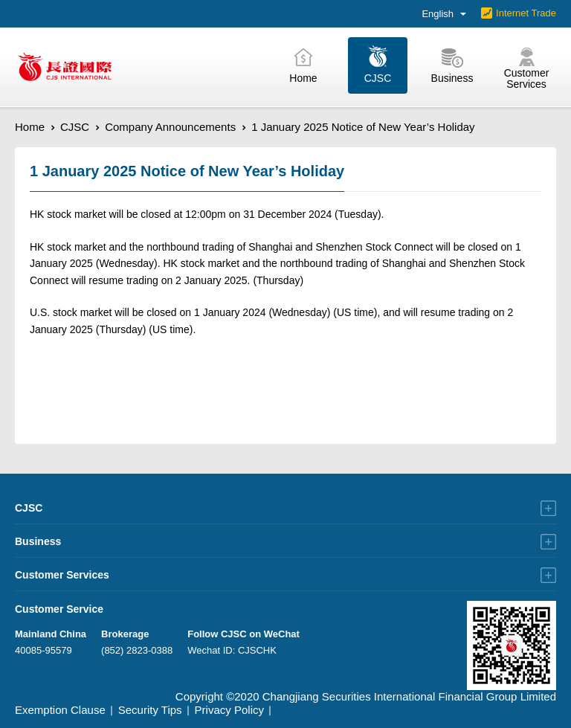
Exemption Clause (60, 710)
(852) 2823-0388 (137, 650)
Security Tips (150, 710)
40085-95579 (43, 650)
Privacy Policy (229, 710)
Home (30, 127)
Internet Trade (526, 13)
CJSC (75, 127)
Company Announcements (170, 127)
